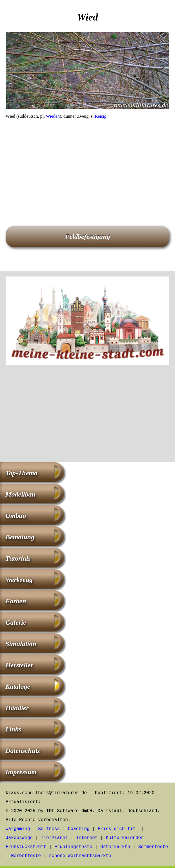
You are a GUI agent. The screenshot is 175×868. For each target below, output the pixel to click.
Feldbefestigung (88, 237)
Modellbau (20, 494)
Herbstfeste (26, 856)
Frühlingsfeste (73, 847)
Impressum (21, 772)
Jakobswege (19, 838)
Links (13, 729)
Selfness (49, 829)
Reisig (101, 116)
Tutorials (18, 558)
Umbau (16, 516)
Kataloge (18, 686)
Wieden (53, 116)
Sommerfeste (153, 847)
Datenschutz (23, 751)
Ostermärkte (115, 847)
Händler (17, 708)
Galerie (16, 622)
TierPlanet (54, 838)
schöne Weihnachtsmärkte (80, 856)
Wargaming (18, 829)
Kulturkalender (125, 838)
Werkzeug (19, 580)
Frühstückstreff (26, 847)
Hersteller (19, 665)
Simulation (21, 644)
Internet (87, 838)
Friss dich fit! (118, 829)
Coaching (79, 829)
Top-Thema (21, 473)
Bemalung (20, 537)
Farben (16, 601)
